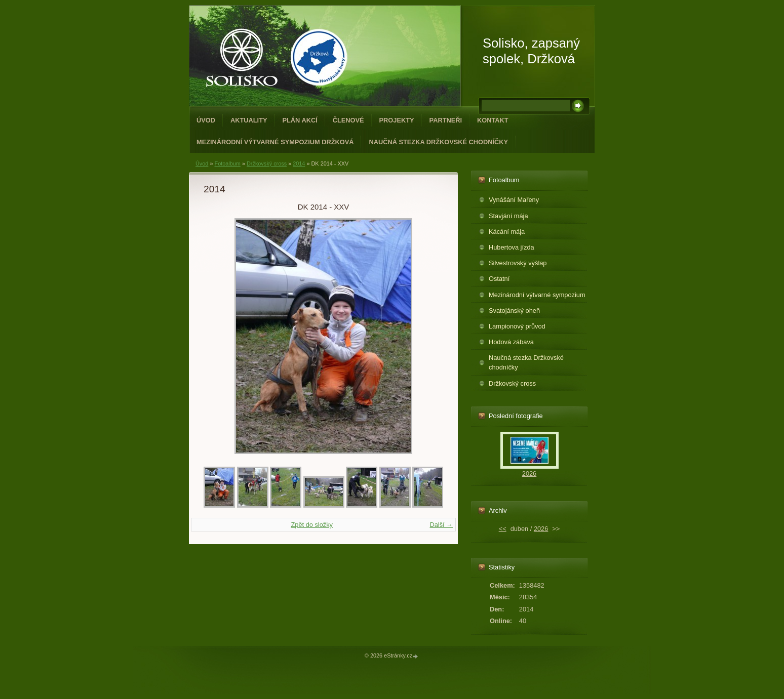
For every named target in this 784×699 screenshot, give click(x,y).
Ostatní (499, 279)
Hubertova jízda (512, 247)
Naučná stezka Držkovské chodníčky (438, 142)
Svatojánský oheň (514, 311)
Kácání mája (507, 232)
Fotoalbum (227, 163)
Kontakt (493, 120)
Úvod (206, 120)
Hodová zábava (511, 342)
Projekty (397, 120)
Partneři (446, 120)
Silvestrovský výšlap (518, 263)
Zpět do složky (312, 525)
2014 (299, 163)
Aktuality (249, 120)
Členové (348, 120)
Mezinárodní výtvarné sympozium (537, 295)
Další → (441, 525)
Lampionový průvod (517, 326)
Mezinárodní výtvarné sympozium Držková (275, 142)
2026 (529, 474)
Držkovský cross (267, 163)
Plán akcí (300, 120)
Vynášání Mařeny (514, 200)
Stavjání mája (508, 216)
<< (503, 529)
